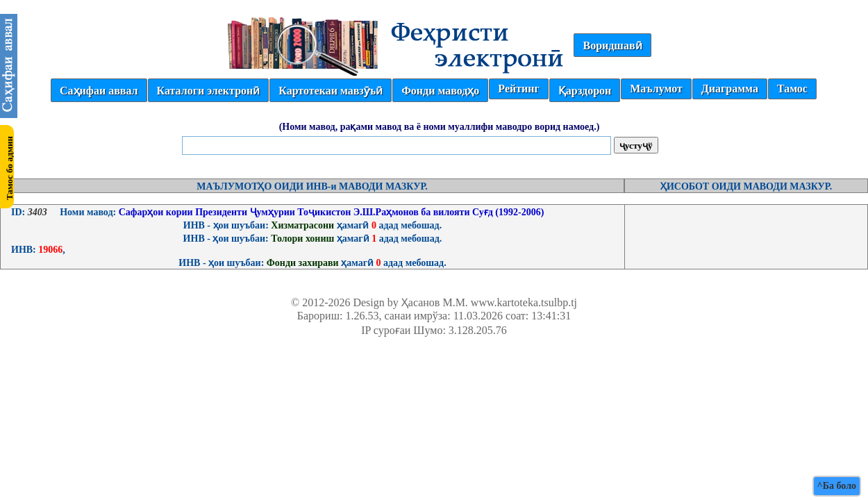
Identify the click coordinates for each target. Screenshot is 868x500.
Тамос (792, 89)
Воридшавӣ (612, 45)
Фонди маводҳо (440, 91)
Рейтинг (518, 89)
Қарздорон (585, 91)
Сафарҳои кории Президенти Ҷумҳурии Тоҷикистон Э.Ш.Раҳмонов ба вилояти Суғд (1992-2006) (330, 212)
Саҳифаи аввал (99, 91)
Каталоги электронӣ (209, 91)
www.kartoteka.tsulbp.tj (524, 302)
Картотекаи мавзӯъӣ (331, 91)
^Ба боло (837, 486)
